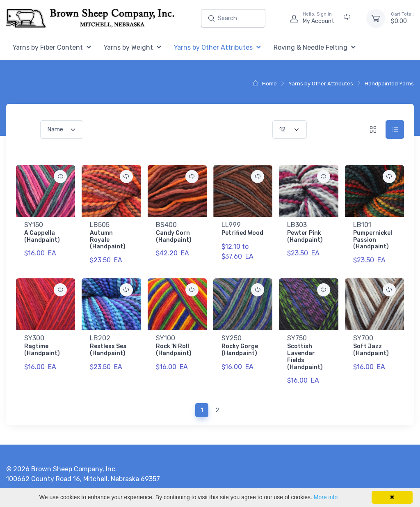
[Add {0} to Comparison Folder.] (60, 177)
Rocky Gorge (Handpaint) (240, 350)
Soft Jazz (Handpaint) (371, 350)
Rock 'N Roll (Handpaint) (174, 350)
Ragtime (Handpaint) (42, 350)
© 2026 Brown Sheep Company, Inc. (62, 469)
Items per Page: (248, 130)
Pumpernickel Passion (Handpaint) (373, 240)
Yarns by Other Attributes (321, 84)
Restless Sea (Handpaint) (108, 350)
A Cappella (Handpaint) (42, 236)
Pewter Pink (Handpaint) (305, 236)
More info (326, 497)
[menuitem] (52, 48)
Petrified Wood (242, 233)
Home (265, 84)
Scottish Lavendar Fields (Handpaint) (305, 357)
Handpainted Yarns (389, 84)
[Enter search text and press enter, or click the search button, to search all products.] (233, 18)
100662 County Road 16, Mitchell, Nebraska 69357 (83, 479)
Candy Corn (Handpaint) (174, 236)
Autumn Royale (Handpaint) (108, 240)
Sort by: (26, 130)
